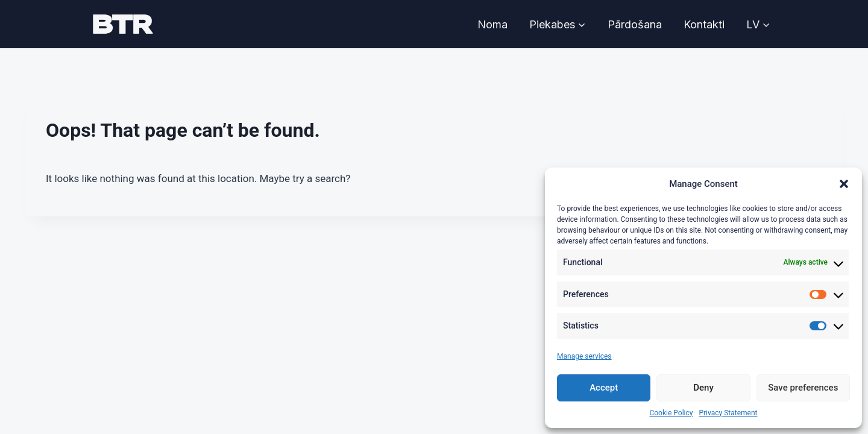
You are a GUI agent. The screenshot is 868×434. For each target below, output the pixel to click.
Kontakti (704, 24)
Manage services (584, 356)
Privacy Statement (728, 413)
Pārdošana (635, 24)
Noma (492, 24)
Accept (604, 388)
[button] (844, 184)
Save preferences (803, 388)
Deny (703, 388)
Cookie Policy (671, 413)
